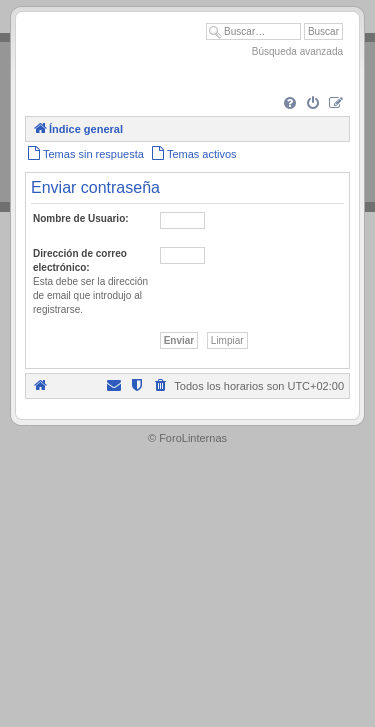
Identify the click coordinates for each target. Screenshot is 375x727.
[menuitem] (290, 104)
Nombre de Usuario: (81, 218)
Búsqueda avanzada (297, 51)
